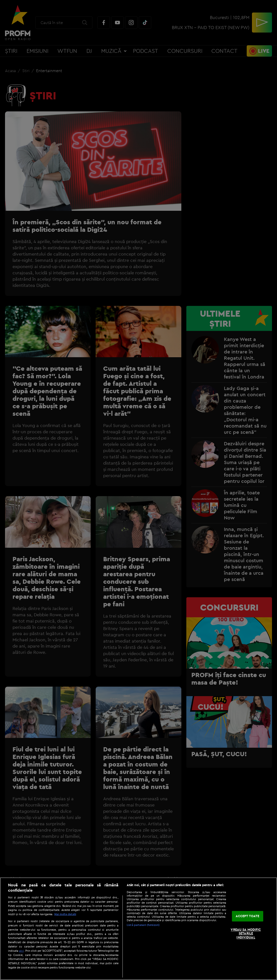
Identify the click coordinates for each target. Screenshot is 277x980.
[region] (138, 929)
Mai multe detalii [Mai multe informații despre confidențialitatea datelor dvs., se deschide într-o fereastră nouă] (65, 914)
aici (21, 951)
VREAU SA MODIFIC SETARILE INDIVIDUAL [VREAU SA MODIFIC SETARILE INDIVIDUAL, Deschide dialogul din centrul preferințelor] (246, 933)
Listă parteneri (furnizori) (143, 925)
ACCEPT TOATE (248, 916)
